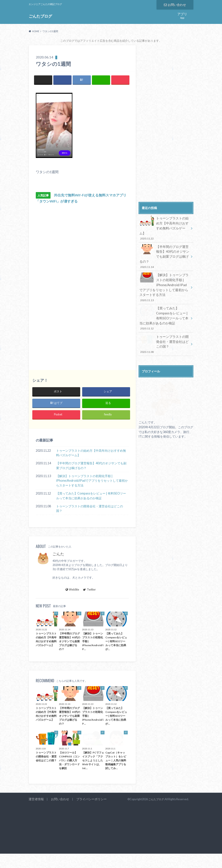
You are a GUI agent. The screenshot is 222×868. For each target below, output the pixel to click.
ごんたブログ (40, 16)
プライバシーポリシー (88, 799)
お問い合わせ (175, 4)
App (182, 15)
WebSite (72, 589)
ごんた (58, 554)
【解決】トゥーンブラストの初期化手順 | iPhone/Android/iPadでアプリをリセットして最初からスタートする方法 (92, 481)
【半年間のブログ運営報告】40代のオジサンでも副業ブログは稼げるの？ (91, 466)
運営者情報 (36, 799)
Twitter (89, 589)
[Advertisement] (59, 284)
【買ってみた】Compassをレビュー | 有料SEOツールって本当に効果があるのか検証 (91, 496)
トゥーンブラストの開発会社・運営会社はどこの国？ (90, 509)
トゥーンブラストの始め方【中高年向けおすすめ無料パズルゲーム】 (91, 453)
